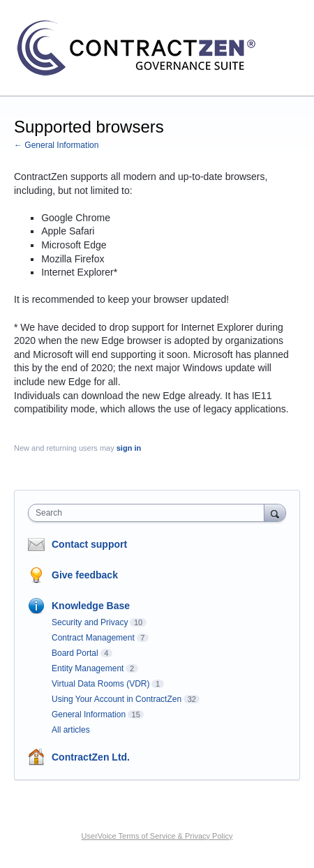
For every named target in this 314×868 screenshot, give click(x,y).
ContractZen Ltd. (91, 757)
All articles (71, 730)
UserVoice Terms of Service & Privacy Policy (157, 836)
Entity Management (88, 668)
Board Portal (75, 653)
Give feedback (85, 575)
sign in (129, 448)
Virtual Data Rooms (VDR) (100, 684)
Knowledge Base (91, 606)
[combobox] (149, 513)
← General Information (56, 145)
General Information (89, 714)
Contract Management (93, 638)
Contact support (89, 544)
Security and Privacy (90, 622)
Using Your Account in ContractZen (117, 699)
